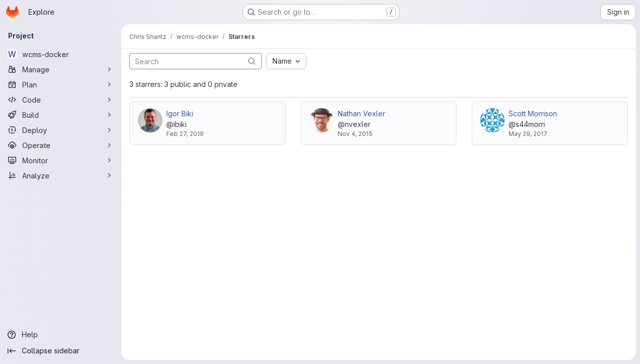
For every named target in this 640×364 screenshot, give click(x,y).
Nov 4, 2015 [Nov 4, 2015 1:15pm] (355, 134)
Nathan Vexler (361, 113)
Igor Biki (180, 113)
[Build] (61, 115)
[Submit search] (252, 61)
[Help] (61, 335)
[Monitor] (61, 160)
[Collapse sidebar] (61, 351)
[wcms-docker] (61, 54)
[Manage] (61, 69)
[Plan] (61, 84)
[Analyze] (61, 175)
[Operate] (61, 145)
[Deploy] (61, 130)
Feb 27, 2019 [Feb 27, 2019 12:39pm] (185, 134)
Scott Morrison (533, 113)
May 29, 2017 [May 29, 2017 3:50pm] (528, 134)
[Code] (61, 100)
